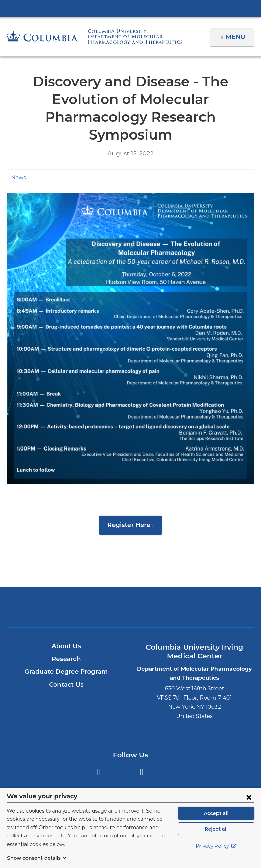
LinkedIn (163, 755)
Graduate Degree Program (66, 654)
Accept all (216, 821)
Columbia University (144, 792)
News (18, 160)
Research (66, 641)
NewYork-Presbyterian (130, 592)
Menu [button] (236, 37)
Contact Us (66, 667)
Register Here (135, 510)
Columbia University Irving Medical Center (130, 8)
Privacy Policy (216, 854)
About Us (66, 628)
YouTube (142, 755)
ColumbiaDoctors (211, 589)
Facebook (98, 755)
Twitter (120, 755)
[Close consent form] (249, 805)
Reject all (216, 837)
